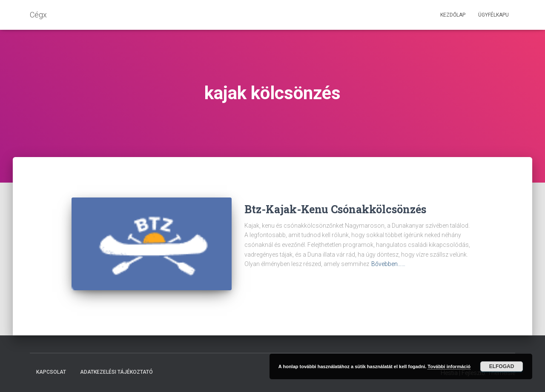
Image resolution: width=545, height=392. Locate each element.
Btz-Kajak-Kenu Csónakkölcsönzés (335, 209)
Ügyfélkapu (493, 15)
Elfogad (502, 366)
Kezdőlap (453, 15)
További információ (449, 366)
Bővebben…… (388, 264)
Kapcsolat (51, 372)
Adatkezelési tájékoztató (116, 372)
